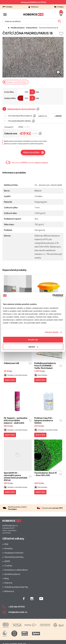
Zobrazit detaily (52, 332)
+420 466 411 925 (17, 607)
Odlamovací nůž (11, 363)
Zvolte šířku (9, 92)
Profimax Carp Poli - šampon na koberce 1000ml (44, 420)
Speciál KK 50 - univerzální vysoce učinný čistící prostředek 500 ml (16, 476)
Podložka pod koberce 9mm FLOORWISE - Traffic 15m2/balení (45, 366)
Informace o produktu (14, 172)
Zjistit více (10, 380)
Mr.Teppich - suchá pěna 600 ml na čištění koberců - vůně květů (16, 420)
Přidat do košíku (31, 152)
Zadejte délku (10, 98)
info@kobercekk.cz (18, 612)
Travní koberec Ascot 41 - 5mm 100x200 (45, 474)
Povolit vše (33, 340)
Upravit (33, 347)
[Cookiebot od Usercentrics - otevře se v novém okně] (52, 296)
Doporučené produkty (15, 270)
